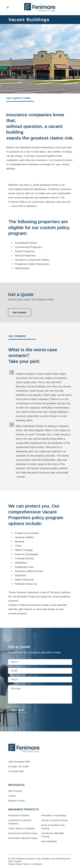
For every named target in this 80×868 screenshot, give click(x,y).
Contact (12, 796)
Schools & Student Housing (54, 820)
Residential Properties (19, 815)
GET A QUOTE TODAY (19, 98)
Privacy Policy (15, 864)
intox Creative (15, 861)
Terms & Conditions (33, 864)
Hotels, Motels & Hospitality (22, 828)
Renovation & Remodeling (54, 815)
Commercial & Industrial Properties (20, 822)
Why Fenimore (15, 791)
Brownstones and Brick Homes (23, 833)
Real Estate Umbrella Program (23, 838)
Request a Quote (17, 801)
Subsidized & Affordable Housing (53, 835)
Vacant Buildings (49, 841)
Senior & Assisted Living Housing (53, 827)
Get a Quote (20, 312)
